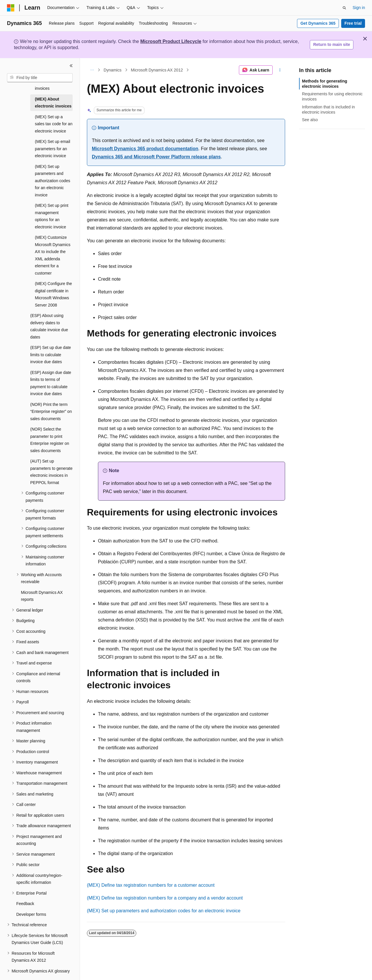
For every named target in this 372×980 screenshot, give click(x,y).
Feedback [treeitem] (25, 898)
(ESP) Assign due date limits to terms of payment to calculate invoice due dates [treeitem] (51, 377)
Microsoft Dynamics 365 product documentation (145, 149)
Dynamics (113, 70)
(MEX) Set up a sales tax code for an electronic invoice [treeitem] (54, 118)
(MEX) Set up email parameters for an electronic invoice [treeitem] (52, 143)
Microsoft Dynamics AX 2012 (157, 70)
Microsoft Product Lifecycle (171, 41)
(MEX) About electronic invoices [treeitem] (53, 97)
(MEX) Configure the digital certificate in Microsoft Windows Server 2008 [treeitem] (53, 289)
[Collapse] (71, 66)
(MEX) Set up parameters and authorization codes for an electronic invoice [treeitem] (52, 175)
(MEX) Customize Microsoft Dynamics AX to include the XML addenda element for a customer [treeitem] (53, 249)
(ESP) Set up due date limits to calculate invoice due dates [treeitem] (51, 349)
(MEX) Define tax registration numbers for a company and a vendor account (165, 898)
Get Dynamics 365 (318, 23)
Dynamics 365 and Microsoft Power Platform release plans (156, 157)
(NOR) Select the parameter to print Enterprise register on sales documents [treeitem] (50, 434)
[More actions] (280, 70)
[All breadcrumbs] (92, 70)
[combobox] (40, 78)
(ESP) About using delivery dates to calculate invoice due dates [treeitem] (49, 320)
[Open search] (344, 8)
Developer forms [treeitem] (31, 909)
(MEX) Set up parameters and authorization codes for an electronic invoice (164, 911)
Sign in (359, 8)
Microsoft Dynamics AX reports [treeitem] (42, 590)
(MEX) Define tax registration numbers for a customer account (151, 885)
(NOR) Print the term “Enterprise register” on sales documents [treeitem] (51, 406)
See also (310, 120)
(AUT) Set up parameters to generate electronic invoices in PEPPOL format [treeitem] (51, 466)
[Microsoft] (11, 8)
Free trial (353, 23)
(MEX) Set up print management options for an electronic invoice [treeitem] (52, 210)
